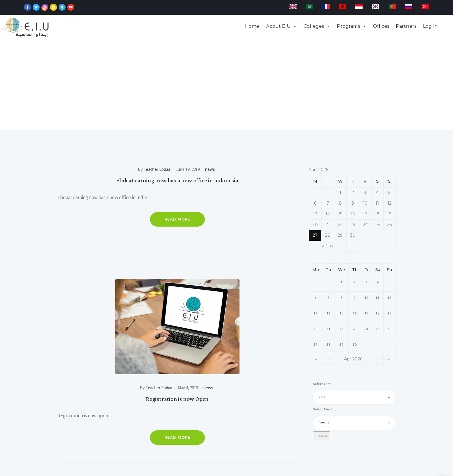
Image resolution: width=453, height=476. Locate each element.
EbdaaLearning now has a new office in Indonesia (177, 91)
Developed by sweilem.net (226, 469)
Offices (381, 26)
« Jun (327, 156)
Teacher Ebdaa (157, 80)
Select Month (324, 320)
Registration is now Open (177, 310)
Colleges (314, 26)
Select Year (322, 295)
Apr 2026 (353, 269)
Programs (348, 26)
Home (252, 26)
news (210, 80)
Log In (430, 26)
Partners (406, 26)
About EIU (278, 26)
